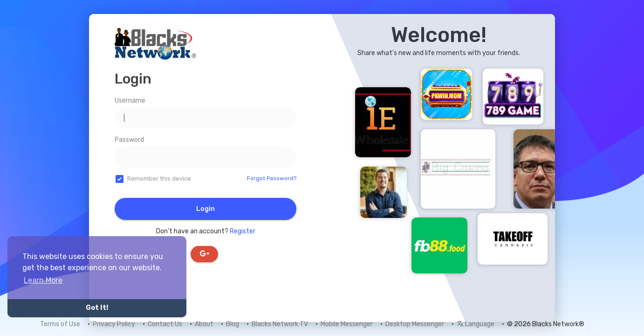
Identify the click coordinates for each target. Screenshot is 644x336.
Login (206, 209)
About (204, 324)
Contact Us (165, 324)
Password (129, 140)
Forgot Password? (272, 178)
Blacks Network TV (280, 324)
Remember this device (159, 178)
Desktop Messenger (415, 324)
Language (476, 324)
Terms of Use (60, 324)
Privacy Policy (114, 324)
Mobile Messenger (347, 324)
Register (243, 231)
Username (130, 101)
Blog (233, 324)
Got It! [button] (97, 308)
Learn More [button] (43, 280)
